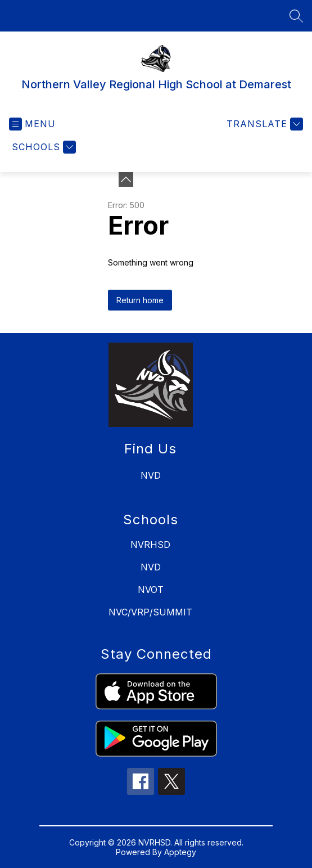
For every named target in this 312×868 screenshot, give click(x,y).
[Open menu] (32, 124)
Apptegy (180, 852)
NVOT (151, 590)
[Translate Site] (263, 124)
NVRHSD (150, 545)
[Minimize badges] (126, 179)
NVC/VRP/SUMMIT (150, 612)
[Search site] (296, 16)
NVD (151, 567)
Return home (140, 300)
